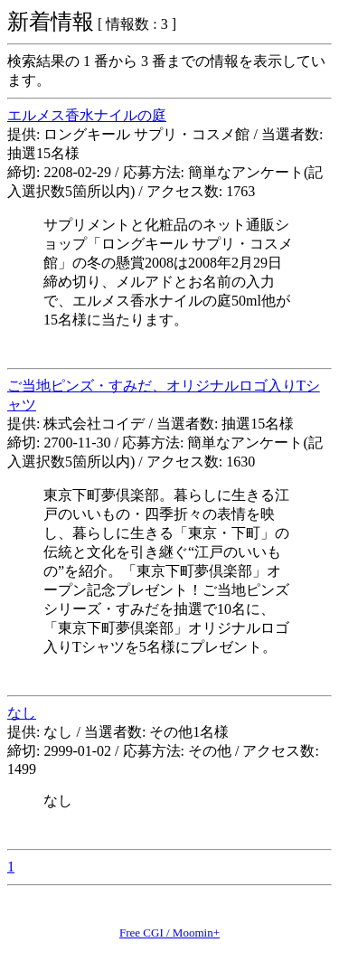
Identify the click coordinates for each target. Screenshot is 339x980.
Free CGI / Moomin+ (169, 933)
